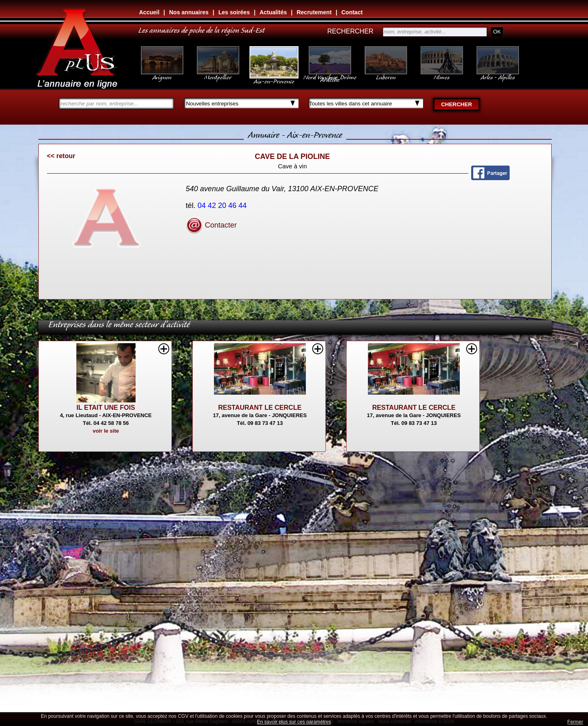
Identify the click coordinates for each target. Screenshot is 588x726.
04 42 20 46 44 (223, 206)
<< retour (61, 156)
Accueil (149, 12)
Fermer (575, 722)
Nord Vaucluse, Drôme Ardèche (330, 74)
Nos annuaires (189, 12)
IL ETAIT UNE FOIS (106, 408)
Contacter (211, 225)
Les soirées (234, 12)
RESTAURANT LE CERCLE (260, 408)
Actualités (273, 12)
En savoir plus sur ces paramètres (294, 722)
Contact (352, 12)
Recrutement (314, 12)
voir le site (106, 431)
